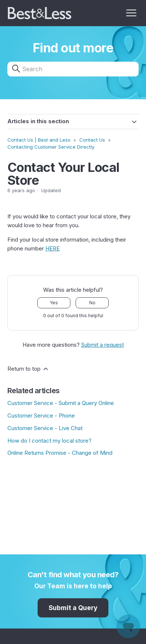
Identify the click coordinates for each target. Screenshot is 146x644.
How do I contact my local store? (49, 441)
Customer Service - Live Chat (45, 428)
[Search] (73, 69)
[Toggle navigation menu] (131, 13)
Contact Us (92, 140)
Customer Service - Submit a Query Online (61, 403)
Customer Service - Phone (41, 416)
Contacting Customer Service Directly (51, 147)
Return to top (28, 369)
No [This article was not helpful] (92, 303)
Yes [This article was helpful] (54, 303)
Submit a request (102, 345)
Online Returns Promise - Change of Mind (60, 453)
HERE (53, 248)
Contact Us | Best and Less (39, 140)
